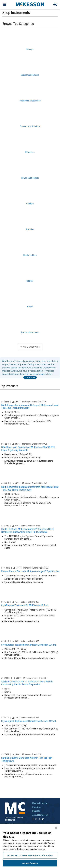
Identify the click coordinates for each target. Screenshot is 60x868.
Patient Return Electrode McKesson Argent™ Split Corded (30, 571)
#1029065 (6, 678)
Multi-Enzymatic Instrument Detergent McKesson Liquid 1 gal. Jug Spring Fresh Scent (30, 488)
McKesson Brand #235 (30, 526)
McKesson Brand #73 (30, 602)
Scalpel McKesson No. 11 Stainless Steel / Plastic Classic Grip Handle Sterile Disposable (27, 683)
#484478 (5, 402)
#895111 (5, 718)
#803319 (5, 483)
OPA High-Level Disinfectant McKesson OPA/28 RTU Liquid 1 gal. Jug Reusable (28, 449)
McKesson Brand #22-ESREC (36, 568)
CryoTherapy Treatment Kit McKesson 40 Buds (25, 605)
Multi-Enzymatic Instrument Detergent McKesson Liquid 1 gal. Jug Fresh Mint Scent (30, 406)
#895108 (5, 602)
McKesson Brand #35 (30, 641)
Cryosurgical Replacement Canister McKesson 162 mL (29, 721)
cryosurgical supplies (37, 374)
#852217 (5, 444)
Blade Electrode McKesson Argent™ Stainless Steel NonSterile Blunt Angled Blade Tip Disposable (27, 530)
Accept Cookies (30, 863)
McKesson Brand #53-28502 (35, 483)
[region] (30, 846)
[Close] (56, 828)
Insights (36, 811)
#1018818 (6, 568)
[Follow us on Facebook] (33, 819)
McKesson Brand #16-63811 (36, 678)
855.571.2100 (10, 820)
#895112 (5, 641)
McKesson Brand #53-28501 (35, 402)
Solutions (37, 807)
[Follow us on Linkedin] (43, 819)
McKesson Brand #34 (30, 718)
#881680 (5, 526)
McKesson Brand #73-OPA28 (35, 444)
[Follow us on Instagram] (36, 819)
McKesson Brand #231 (32, 754)
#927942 (5, 754)
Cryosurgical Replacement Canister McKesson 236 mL (29, 645)
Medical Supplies (40, 803)
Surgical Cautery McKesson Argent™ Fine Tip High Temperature (27, 759)
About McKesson (40, 815)
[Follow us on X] (40, 819)
